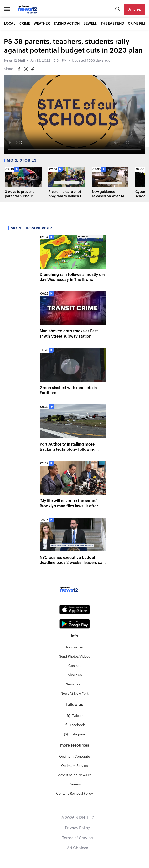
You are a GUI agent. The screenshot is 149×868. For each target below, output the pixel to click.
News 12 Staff (15, 61)
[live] (135, 10)
